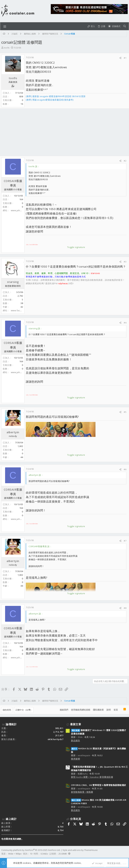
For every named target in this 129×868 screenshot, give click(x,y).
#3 (125, 262)
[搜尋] (125, 26)
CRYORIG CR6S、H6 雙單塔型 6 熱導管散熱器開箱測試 (99, 785)
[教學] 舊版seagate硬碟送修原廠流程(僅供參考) (50, 100)
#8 (125, 608)
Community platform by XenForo (31, 850)
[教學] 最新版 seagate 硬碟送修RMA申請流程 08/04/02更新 (56, 96)
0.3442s (44, 854)
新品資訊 (75, 741)
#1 (125, 58)
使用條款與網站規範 (81, 710)
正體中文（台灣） (24, 710)
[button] (5, 26)
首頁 (116, 710)
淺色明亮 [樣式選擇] (7, 710)
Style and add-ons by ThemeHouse (80, 850)
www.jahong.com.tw (21, 210)
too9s (7, 48)
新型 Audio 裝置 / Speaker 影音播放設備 (92, 777)
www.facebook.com (21, 310)
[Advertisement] (64, 132)
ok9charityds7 (56, 739)
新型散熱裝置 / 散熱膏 (82, 792)
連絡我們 (64, 710)
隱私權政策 (98, 710)
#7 (125, 541)
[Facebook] (126, 852)
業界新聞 (75, 759)
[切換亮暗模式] (114, 26)
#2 (125, 161)
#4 (125, 323)
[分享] (120, 58)
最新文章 (76, 724)
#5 (125, 412)
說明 (109, 710)
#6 (125, 469)
